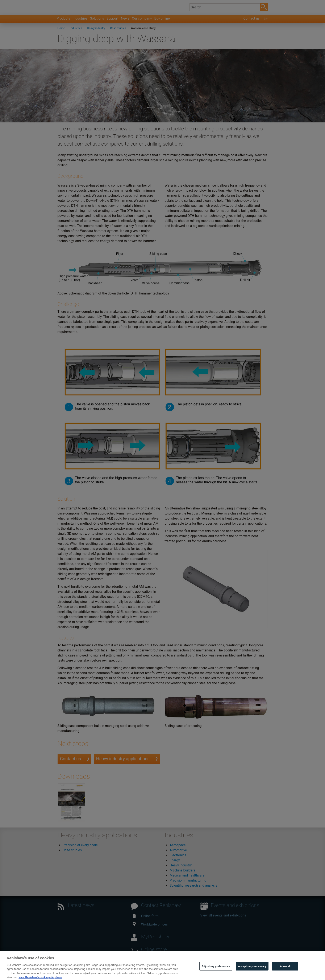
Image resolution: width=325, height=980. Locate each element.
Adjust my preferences (216, 974)
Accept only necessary (252, 974)
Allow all (285, 974)
